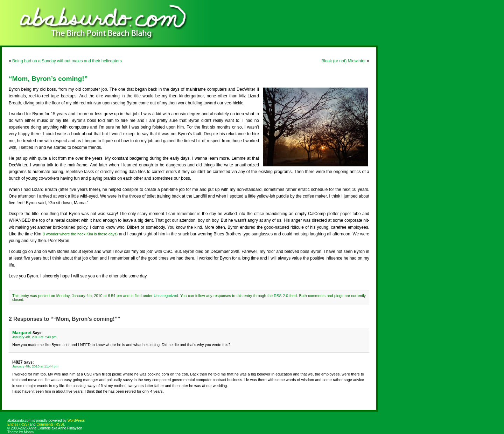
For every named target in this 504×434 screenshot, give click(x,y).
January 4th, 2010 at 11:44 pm (35, 366)
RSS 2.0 (281, 296)
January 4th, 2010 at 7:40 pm (34, 337)
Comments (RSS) (50, 424)
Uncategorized (166, 296)
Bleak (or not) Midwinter (344, 61)
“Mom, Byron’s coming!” (48, 79)
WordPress (76, 421)
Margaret (22, 333)
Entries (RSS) (18, 424)
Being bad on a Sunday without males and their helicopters (67, 61)
